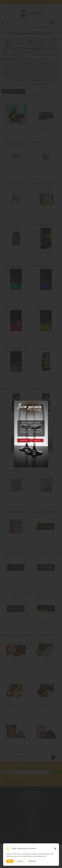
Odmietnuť (32, 861)
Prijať (10, 861)
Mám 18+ (24, 440)
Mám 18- (37, 440)
